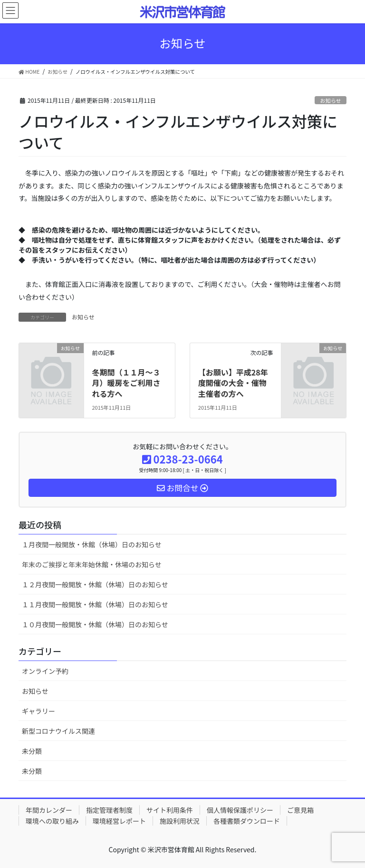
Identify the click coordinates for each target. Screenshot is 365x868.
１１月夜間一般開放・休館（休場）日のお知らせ (95, 604)
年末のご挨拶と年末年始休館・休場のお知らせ (92, 564)
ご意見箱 (300, 810)
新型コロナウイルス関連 (58, 731)
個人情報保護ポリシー (240, 810)
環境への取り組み (52, 821)
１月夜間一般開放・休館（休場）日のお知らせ (92, 544)
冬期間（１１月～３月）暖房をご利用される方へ (126, 383)
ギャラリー (38, 711)
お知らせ (331, 100)
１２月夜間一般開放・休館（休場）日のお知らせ (95, 584)
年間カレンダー (49, 810)
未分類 (32, 751)
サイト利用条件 (170, 810)
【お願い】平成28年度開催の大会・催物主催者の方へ (233, 383)
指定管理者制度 (109, 810)
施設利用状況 (180, 821)
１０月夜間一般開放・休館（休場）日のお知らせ (95, 624)
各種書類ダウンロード (247, 821)
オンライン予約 (45, 671)
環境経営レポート (119, 821)
